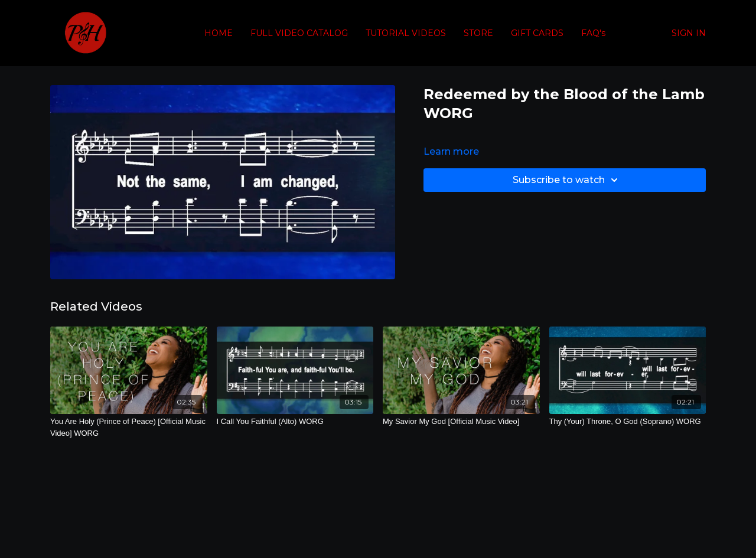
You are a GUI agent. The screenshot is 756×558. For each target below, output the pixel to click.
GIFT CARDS (537, 33)
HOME (219, 33)
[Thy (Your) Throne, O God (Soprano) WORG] (628, 422)
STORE (478, 33)
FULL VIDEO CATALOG (299, 33)
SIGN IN (689, 33)
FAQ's (593, 33)
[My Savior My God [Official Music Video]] (461, 422)
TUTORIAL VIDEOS (406, 33)
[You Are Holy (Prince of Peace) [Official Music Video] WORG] (129, 427)
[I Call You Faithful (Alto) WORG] (295, 422)
